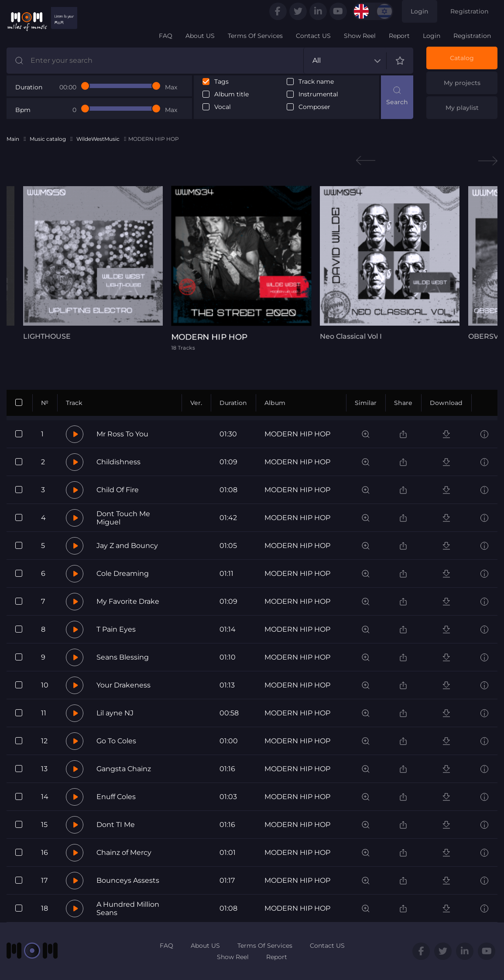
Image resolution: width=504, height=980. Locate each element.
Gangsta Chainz (124, 769)
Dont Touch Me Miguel (123, 518)
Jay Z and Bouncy (127, 546)
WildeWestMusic (98, 139)
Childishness (118, 462)
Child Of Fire (118, 490)
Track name (316, 82)
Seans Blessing (123, 657)
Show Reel (360, 36)
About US (200, 36)
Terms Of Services (255, 36)
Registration (470, 11)
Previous (366, 161)
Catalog (462, 58)
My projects (462, 83)
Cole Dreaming (123, 573)
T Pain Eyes (116, 629)
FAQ (166, 36)
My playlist (462, 108)
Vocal (223, 107)
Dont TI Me (116, 825)
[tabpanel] (93, 263)
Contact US (313, 36)
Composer (314, 107)
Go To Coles (116, 741)
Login (420, 11)
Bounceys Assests (128, 880)
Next (488, 161)
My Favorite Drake (128, 601)
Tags (221, 82)
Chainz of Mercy (124, 852)
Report (399, 36)
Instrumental (318, 94)
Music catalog (48, 139)
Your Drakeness (123, 685)
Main (13, 139)
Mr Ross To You (122, 434)
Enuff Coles (116, 797)
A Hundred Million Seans (128, 909)
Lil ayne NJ (115, 713)
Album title (231, 94)
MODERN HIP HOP (297, 434)
